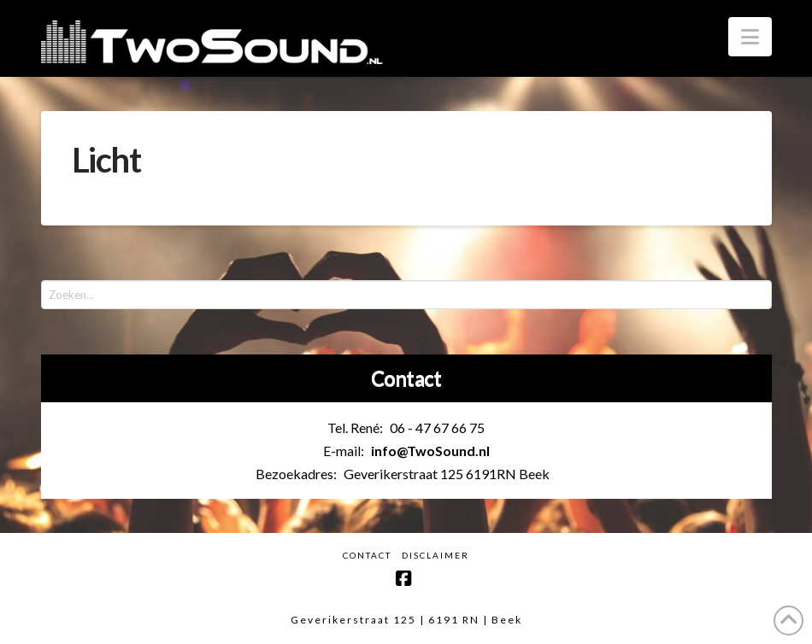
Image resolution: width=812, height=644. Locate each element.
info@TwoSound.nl (430, 451)
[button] (750, 37)
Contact (367, 555)
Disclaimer (435, 555)
